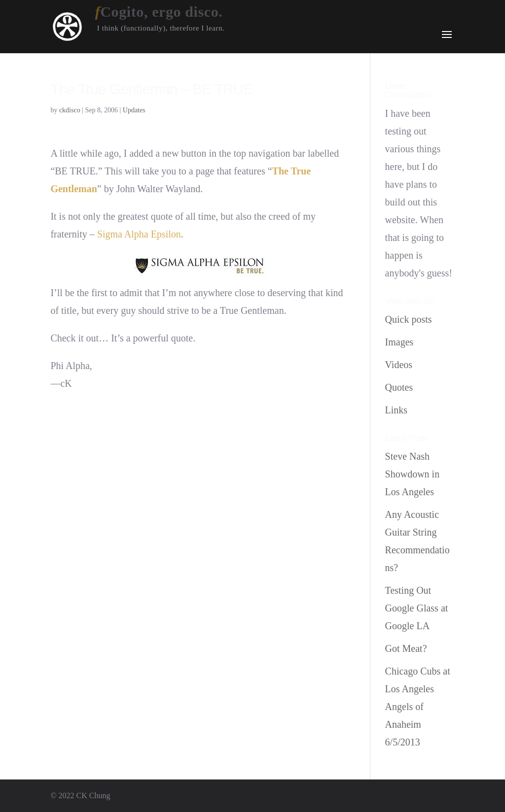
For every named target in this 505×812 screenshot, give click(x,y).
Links (397, 410)
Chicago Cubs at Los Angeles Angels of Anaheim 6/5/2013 (418, 707)
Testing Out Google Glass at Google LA (417, 608)
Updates (134, 110)
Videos (399, 365)
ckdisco (70, 110)
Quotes (399, 387)
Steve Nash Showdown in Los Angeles (413, 474)
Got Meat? (406, 648)
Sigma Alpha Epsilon (139, 234)
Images (399, 342)
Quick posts (409, 319)
